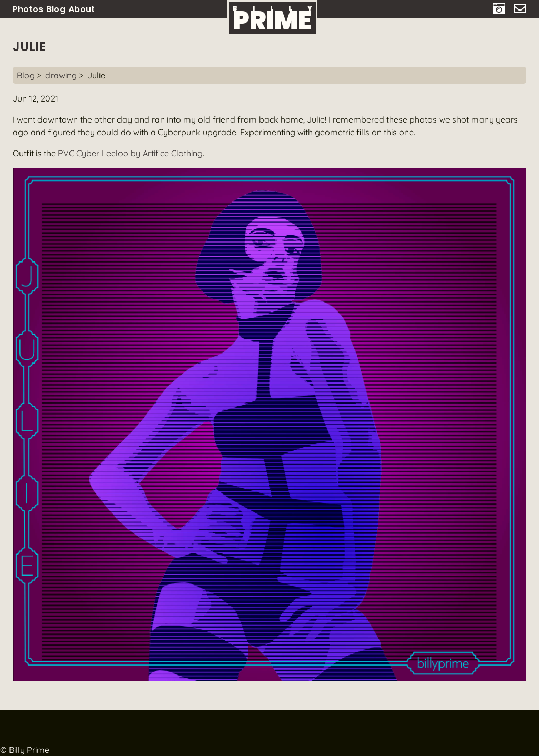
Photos (28, 9)
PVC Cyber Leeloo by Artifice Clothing (130, 153)
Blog (56, 9)
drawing (61, 75)
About (82, 9)
